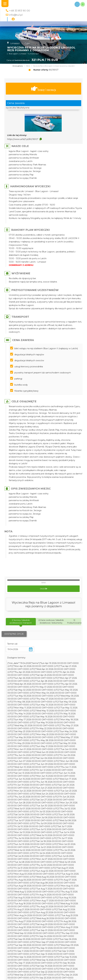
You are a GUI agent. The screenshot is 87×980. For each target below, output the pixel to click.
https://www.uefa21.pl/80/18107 (23, 139)
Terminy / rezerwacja (44, 89)
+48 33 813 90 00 (20, 11)
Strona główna (18, 66)
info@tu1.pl (16, 15)
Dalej (44, 589)
